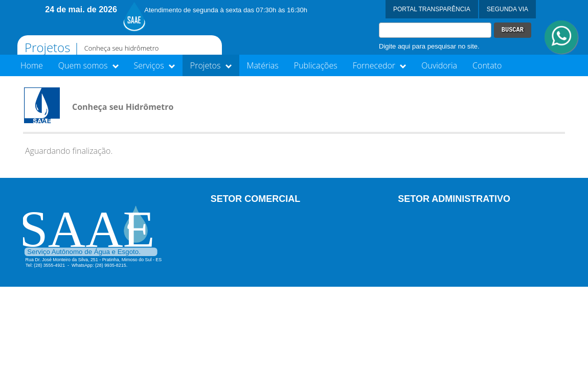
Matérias (263, 65)
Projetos (211, 65)
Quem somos (88, 65)
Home (32, 65)
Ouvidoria (439, 65)
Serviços (154, 65)
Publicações (316, 65)
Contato (487, 65)
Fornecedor (380, 65)
